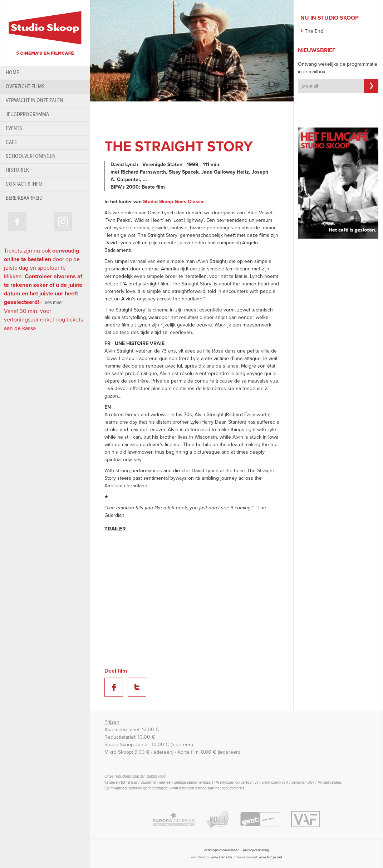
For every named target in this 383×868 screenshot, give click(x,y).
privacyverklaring (256, 850)
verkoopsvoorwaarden (222, 850)
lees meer (53, 303)
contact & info (24, 184)
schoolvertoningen (31, 156)
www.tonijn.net (271, 857)
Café (11, 142)
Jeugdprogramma (27, 114)
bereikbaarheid (24, 198)
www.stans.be (222, 857)
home (12, 73)
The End (314, 31)
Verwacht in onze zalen (34, 101)
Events (14, 128)
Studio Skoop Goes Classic (174, 202)
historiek (17, 170)
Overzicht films (25, 87)
